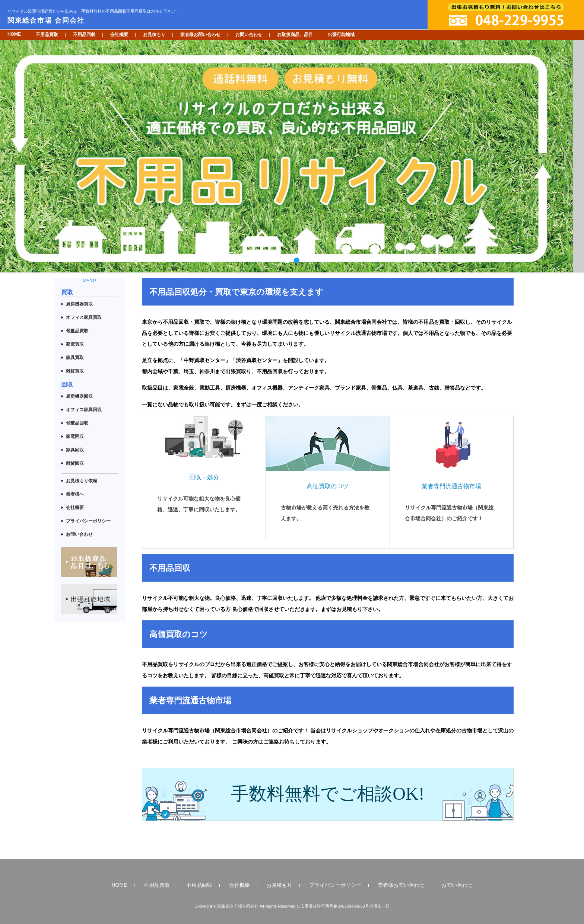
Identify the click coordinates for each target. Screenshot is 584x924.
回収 (67, 385)
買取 (67, 292)
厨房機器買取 (79, 304)
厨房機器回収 (79, 396)
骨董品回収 (77, 423)
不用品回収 (84, 35)
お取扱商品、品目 (295, 35)
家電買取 (75, 344)
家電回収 (75, 437)
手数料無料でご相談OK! (328, 794)
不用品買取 (47, 35)
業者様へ (75, 494)
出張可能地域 (341, 35)
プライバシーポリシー (88, 521)
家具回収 (75, 450)
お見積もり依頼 (82, 481)
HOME (14, 34)
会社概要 (119, 35)
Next (574, 156)
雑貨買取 (75, 371)
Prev (10, 156)
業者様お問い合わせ (200, 35)
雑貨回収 (75, 463)
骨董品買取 (77, 331)
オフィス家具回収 (84, 410)
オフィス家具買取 (84, 317)
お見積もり (154, 35)
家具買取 (75, 358)
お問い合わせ (249, 35)
